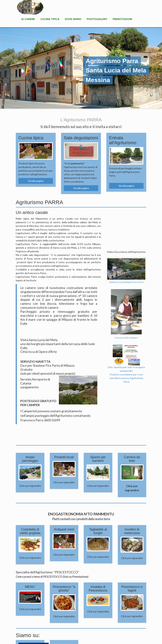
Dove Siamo (73, 19)
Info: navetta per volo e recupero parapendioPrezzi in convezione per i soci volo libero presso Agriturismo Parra (126, 368)
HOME (30, 7)
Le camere (28, 19)
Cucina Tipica (50, 19)
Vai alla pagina (36, 181)
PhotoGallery (97, 19)
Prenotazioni (122, 19)
